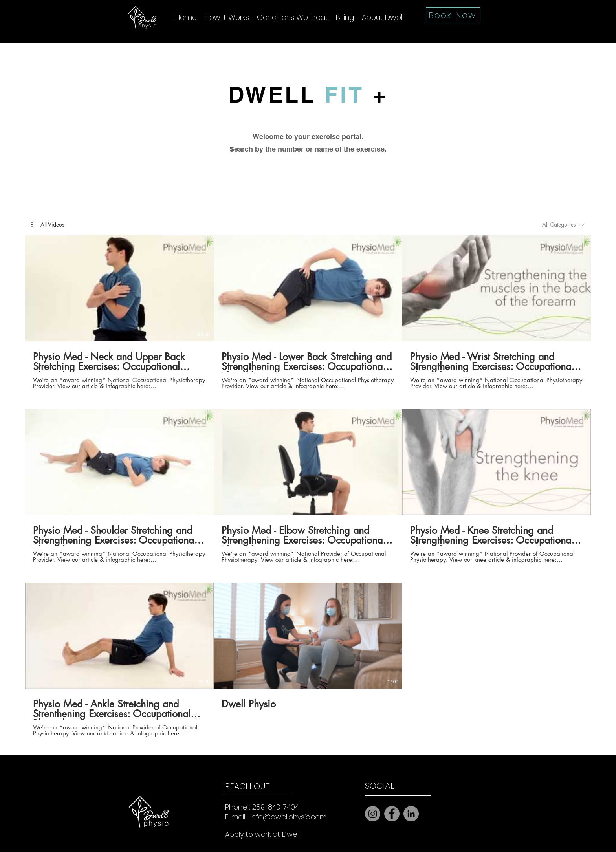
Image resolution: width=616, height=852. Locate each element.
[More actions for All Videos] (48, 225)
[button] (48, 225)
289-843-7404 (276, 807)
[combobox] (563, 224)
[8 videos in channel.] (308, 486)
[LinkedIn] (411, 814)
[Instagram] (373, 814)
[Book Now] (453, 15)
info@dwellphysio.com (288, 817)
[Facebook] (392, 814)
